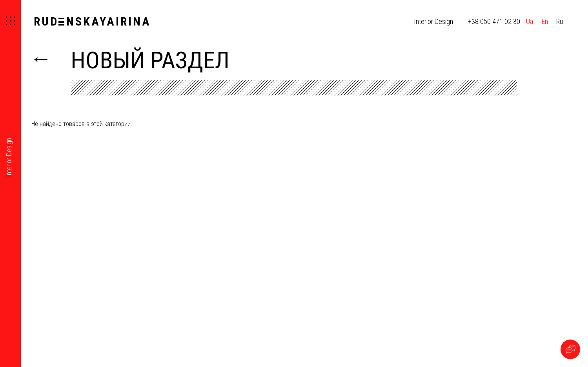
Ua (530, 21)
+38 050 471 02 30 (494, 21)
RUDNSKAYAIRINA (92, 21)
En (545, 21)
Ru (560, 21)
